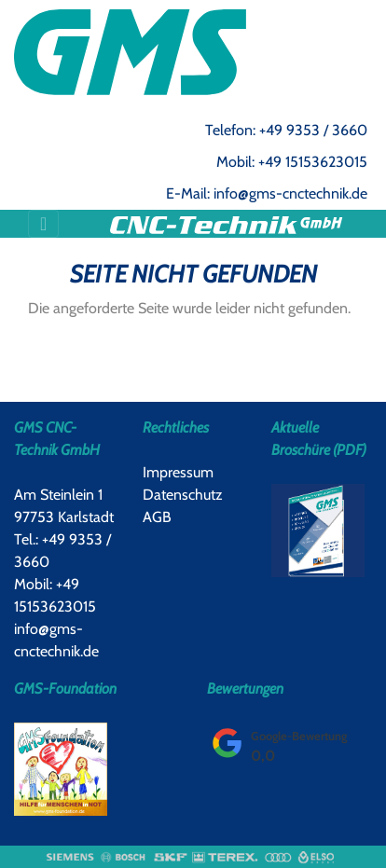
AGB (157, 517)
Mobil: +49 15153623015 (292, 162)
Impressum (178, 472)
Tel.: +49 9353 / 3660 (62, 551)
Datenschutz (183, 495)
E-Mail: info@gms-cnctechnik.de (267, 193)
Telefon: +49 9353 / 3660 (286, 130)
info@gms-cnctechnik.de (56, 640)
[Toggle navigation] (43, 224)
